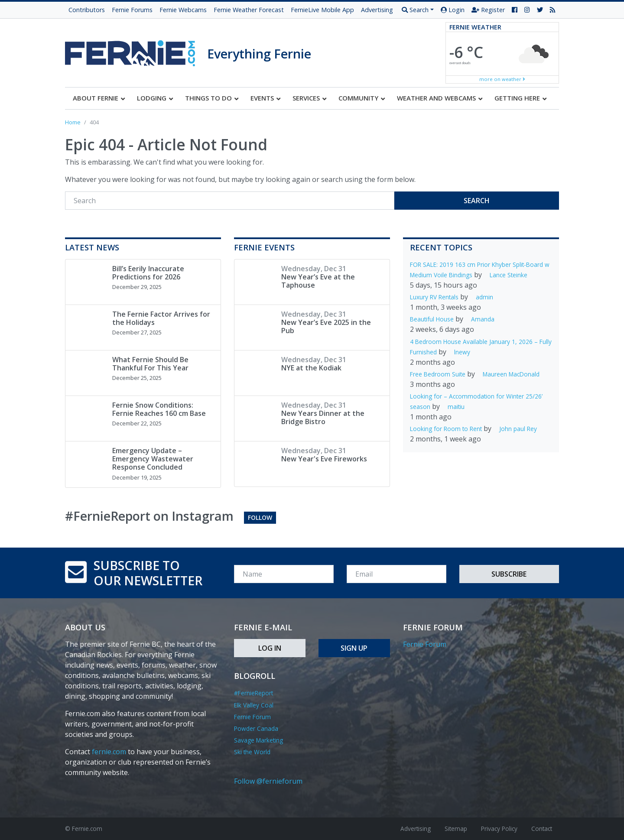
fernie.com (109, 752)
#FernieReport (253, 693)
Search (477, 201)
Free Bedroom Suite (438, 374)
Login (453, 10)
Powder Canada (256, 728)
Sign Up (354, 648)
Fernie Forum (252, 717)
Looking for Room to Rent (446, 429)
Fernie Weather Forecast (249, 10)
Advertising (377, 10)
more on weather (502, 79)
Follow (260, 517)
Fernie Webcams (183, 10)
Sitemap (456, 829)
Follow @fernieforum (268, 781)
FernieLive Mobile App (322, 10)
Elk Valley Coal (254, 705)
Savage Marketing (258, 740)
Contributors (87, 10)
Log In (270, 648)
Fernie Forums (132, 10)
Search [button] (415, 10)
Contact (542, 829)
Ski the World (252, 752)
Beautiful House (432, 319)
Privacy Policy (499, 829)
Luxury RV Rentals (434, 297)
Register (488, 10)
